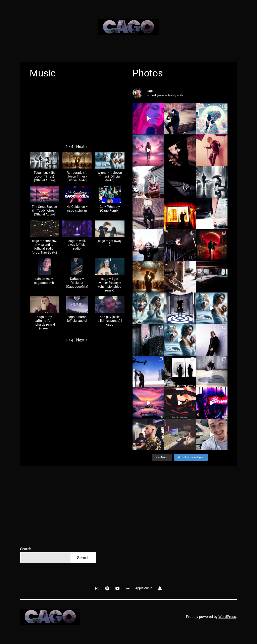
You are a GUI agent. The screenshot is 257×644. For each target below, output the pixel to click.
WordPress (227, 617)
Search (26, 549)
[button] (82, 146)
